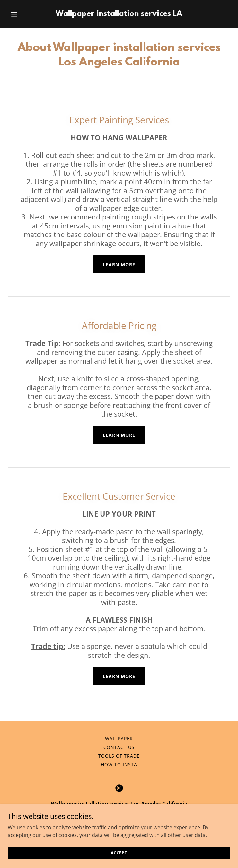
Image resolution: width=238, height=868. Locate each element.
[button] (24, 14)
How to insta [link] (119, 765)
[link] (119, 14)
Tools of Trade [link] (119, 756)
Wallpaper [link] (119, 739)
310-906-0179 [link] (119, 816)
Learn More (119, 265)
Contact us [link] (119, 747)
